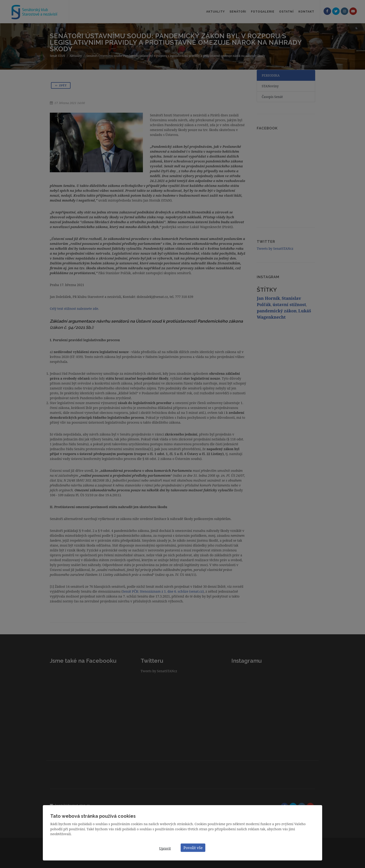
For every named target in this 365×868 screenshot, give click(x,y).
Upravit (165, 848)
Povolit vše (193, 848)
